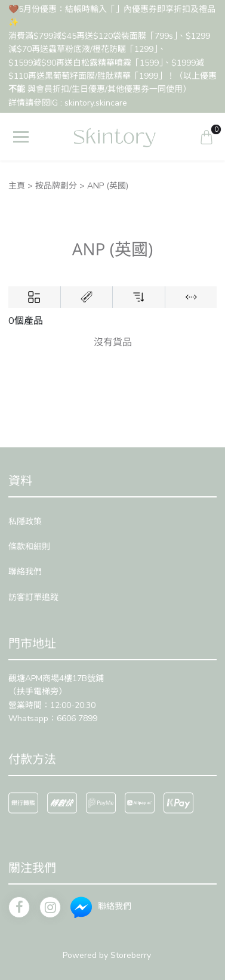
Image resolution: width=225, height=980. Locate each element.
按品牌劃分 (56, 186)
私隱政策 (25, 522)
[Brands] (87, 297)
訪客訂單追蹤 (33, 597)
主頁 (17, 186)
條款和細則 (29, 547)
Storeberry (131, 955)
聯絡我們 (25, 572)
